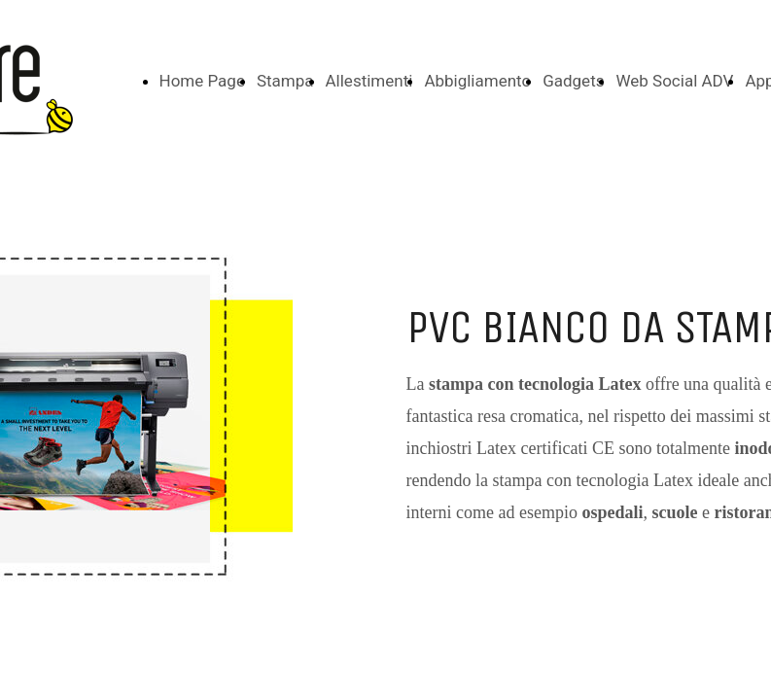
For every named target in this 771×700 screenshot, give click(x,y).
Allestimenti (369, 81)
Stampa (285, 81)
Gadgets (573, 81)
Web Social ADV (674, 81)
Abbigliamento (477, 81)
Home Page (202, 81)
